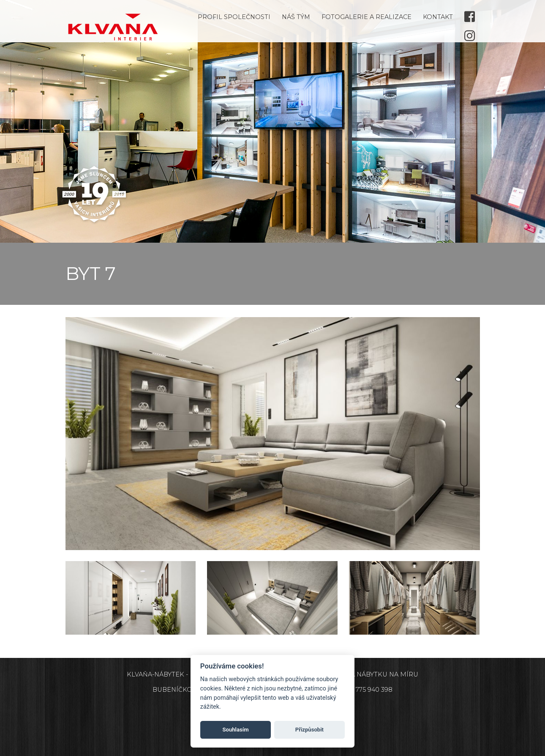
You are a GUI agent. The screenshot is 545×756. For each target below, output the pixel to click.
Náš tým (296, 17)
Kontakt (438, 17)
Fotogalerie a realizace (367, 17)
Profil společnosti (234, 17)
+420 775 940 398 (366, 690)
